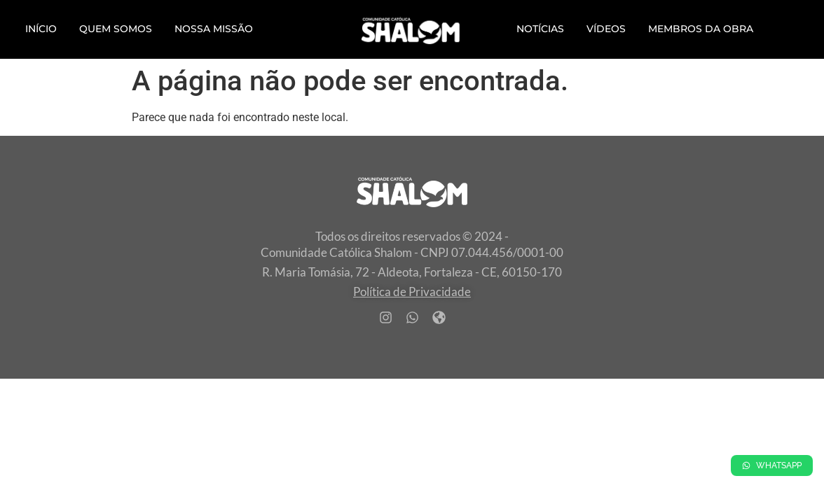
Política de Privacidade (412, 292)
